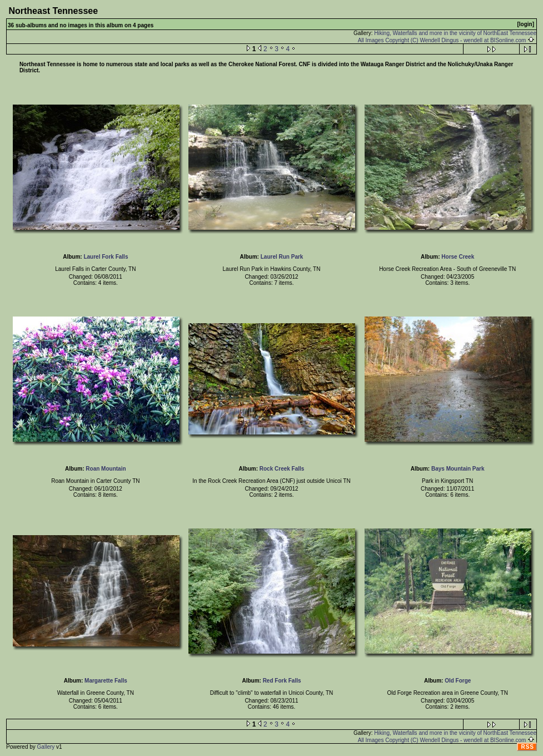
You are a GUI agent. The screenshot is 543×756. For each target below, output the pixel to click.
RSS (527, 747)
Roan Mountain (106, 469)
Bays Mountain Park (458, 469)
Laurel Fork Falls (106, 257)
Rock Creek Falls (282, 469)
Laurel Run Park (282, 257)
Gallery (46, 747)
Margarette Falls (106, 681)
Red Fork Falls (282, 681)
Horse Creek (458, 257)
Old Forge (458, 681)
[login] (525, 24)
